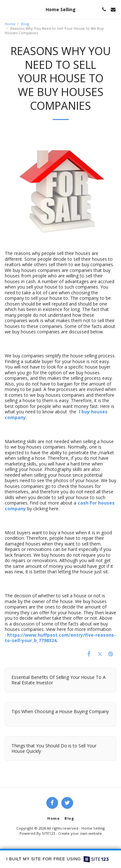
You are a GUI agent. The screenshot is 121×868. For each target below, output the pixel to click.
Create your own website (80, 833)
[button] (7, 9)
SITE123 (48, 833)
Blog (25, 24)
